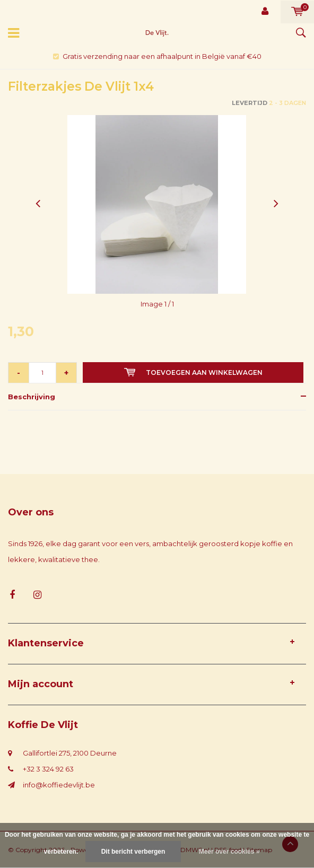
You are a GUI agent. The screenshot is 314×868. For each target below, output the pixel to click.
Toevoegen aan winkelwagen (193, 372)
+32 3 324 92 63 (48, 769)
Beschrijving (32, 397)
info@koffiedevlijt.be (59, 785)
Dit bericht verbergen (133, 852)
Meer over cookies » (229, 852)
